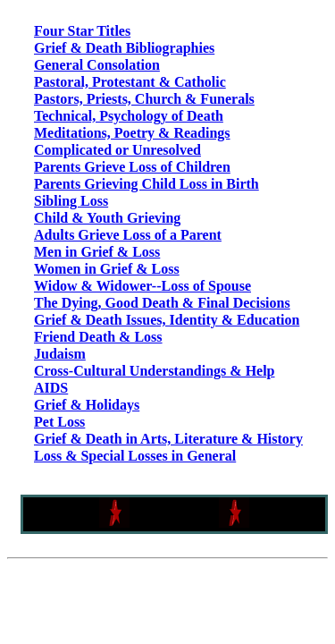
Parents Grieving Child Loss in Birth (147, 184)
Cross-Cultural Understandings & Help (155, 371)
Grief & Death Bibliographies (124, 48)
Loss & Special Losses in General (135, 456)
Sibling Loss (71, 201)
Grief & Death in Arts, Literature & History (168, 439)
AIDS (51, 388)
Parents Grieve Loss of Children (132, 167)
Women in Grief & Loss (107, 269)
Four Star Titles (82, 31)
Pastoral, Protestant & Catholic (130, 82)
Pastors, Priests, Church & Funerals (144, 99)
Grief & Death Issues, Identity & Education (167, 320)
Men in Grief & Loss (97, 252)
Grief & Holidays (87, 405)
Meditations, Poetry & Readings (132, 133)
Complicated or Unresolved (117, 150)
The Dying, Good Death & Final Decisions (162, 303)
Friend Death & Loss (98, 337)
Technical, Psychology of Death (129, 116)
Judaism (60, 354)
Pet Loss (59, 422)
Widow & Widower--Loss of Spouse (142, 286)
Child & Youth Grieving (107, 218)
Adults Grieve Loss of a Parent (128, 235)
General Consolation (97, 65)
